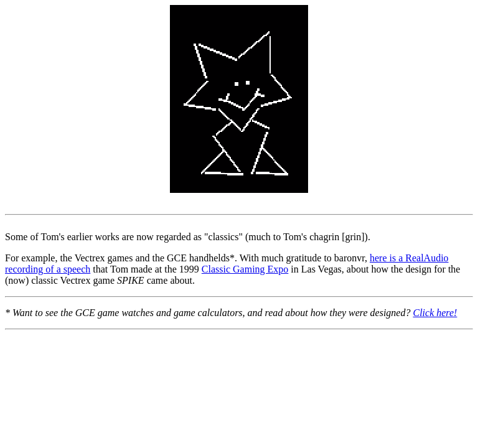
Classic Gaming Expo (245, 269)
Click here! (435, 313)
